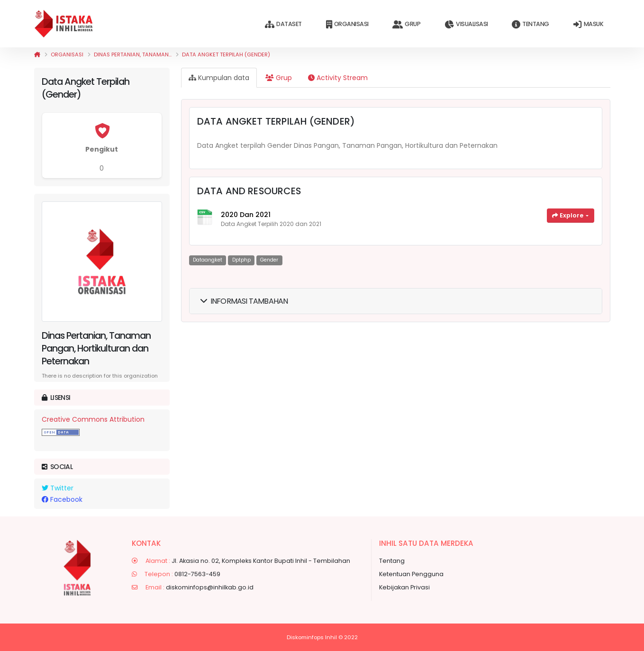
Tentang (530, 24)
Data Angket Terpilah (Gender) (226, 54)
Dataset (283, 24)
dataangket (208, 260)
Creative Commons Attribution (93, 419)
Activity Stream (338, 78)
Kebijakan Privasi (404, 587)
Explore (568, 215)
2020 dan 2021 (246, 215)
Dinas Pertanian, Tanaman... (133, 54)
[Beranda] (37, 54)
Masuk (588, 24)
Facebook (62, 499)
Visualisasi (466, 24)
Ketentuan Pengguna (411, 574)
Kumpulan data (219, 78)
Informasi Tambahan (244, 301)
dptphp (241, 260)
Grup (406, 24)
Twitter (58, 488)
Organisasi (347, 24)
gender (269, 260)
